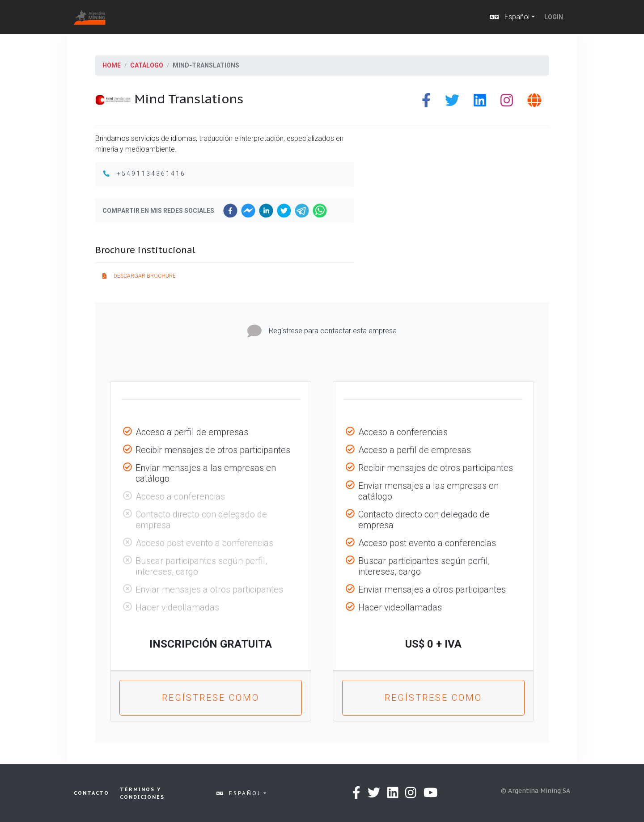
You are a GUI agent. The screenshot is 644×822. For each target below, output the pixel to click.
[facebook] (230, 211)
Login (554, 17)
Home (112, 65)
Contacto (91, 793)
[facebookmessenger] (248, 211)
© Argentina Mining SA (536, 791)
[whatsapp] (320, 211)
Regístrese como (211, 698)
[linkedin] (266, 211)
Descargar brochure (139, 276)
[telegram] (302, 211)
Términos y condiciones (142, 793)
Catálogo (147, 65)
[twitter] (284, 211)
